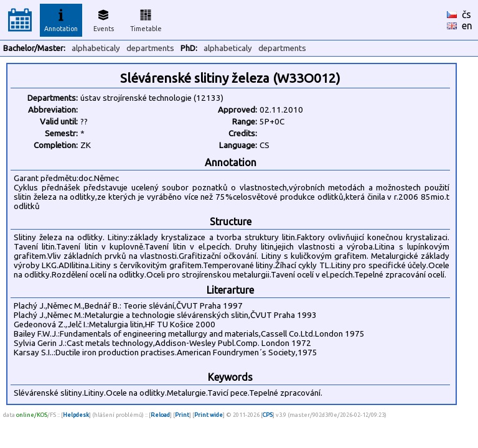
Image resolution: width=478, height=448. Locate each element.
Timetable (146, 19)
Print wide (209, 415)
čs (466, 14)
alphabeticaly (96, 48)
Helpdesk (76, 415)
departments (150, 48)
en (467, 26)
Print (182, 415)
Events (104, 19)
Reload (160, 415)
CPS (268, 415)
